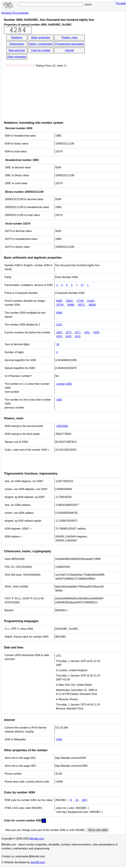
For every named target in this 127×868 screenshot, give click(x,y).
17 (82, 285)
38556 (92, 305)
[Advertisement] (32, 92)
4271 (78, 332)
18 (58, 344)
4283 (59, 332)
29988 (71, 305)
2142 (59, 325)
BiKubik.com (37, 839)
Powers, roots (70, 37)
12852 (69, 301)
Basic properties (41, 37)
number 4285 (64, 384)
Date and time (17, 50)
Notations (17, 37)
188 (84, 800)
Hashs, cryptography (41, 44)
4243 (68, 336)
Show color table (98, 830)
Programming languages (69, 44)
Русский (121, 3)
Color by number (41, 50)
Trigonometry (17, 44)
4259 (96, 332)
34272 (81, 305)
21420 (91, 301)
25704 (60, 305)
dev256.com (38, 862)
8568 (59, 301)
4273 (68, 332)
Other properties (17, 57)
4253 (59, 336)
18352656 (62, 426)
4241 (78, 336)
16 (77, 800)
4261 (87, 332)
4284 (59, 739)
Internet (69, 50)
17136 (80, 301)
